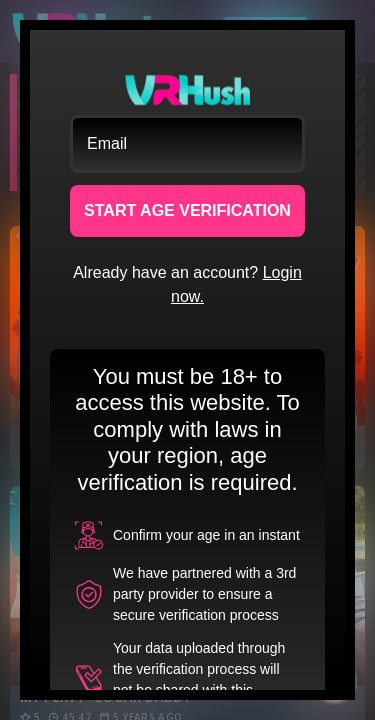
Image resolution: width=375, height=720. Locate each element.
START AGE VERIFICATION (187, 210)
